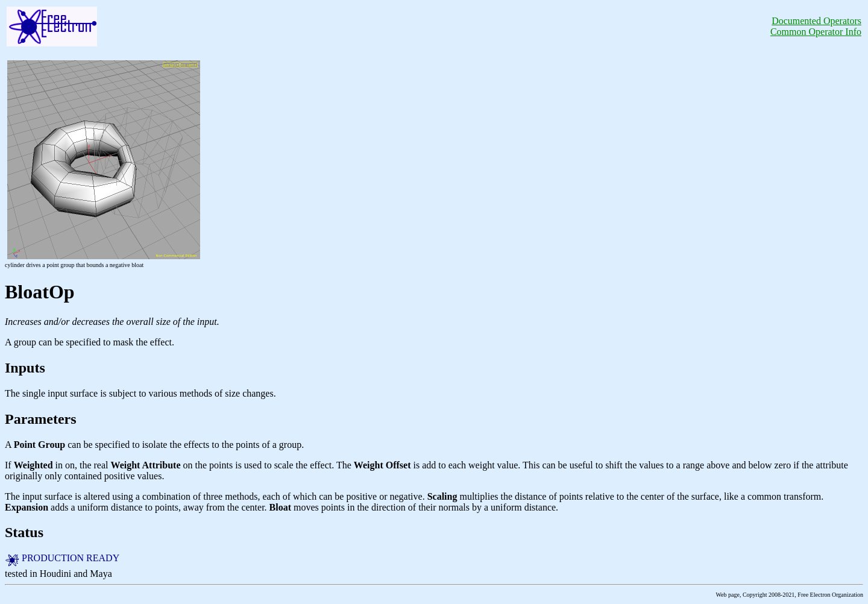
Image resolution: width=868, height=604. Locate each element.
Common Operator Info (816, 32)
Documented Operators (816, 21)
